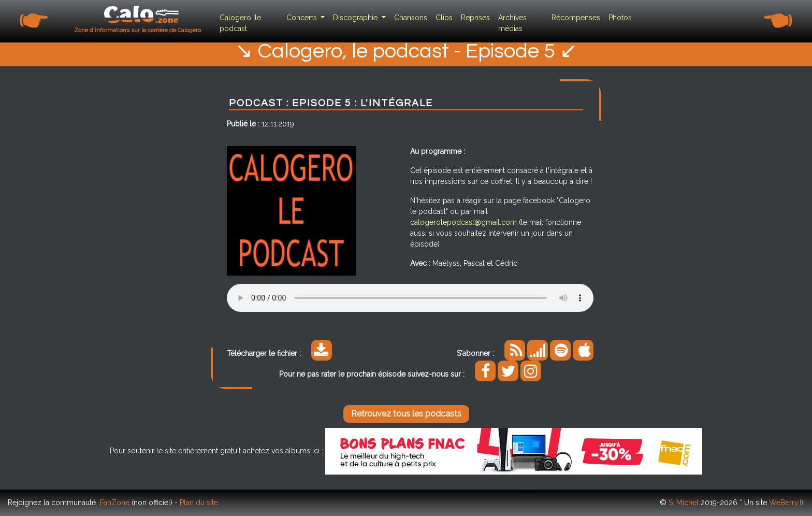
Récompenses (576, 18)
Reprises (475, 18)
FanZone (115, 503)
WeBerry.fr (787, 503)
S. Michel (684, 503)
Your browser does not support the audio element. (410, 298)
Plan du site (199, 503)
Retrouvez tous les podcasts (406, 414)
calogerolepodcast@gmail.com (463, 222)
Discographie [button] (356, 18)
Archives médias (512, 23)
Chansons (411, 18)
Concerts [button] (303, 18)
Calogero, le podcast (240, 23)
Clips (444, 18)
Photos (620, 18)
